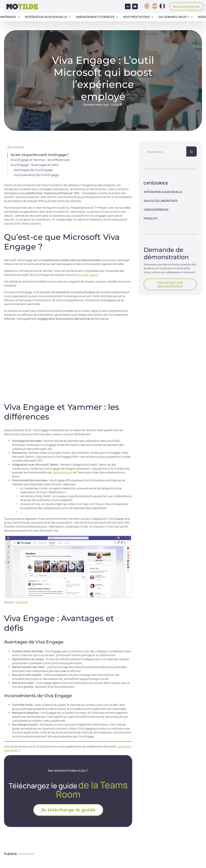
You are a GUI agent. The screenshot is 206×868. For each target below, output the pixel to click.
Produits (150, 218)
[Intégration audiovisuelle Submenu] (70, 17)
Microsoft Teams (87, 275)
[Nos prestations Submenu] (152, 17)
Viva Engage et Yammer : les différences (40, 160)
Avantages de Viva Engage (33, 170)
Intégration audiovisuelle (46, 17)
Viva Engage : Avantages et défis (35, 165)
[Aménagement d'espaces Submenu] (117, 17)
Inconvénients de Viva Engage (36, 175)
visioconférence (62, 472)
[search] (192, 152)
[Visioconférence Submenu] (19, 17)
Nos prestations (137, 17)
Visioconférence (156, 210)
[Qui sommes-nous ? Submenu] (192, 17)
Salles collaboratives (161, 201)
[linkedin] (128, 6)
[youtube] (135, 6)
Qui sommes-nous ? (174, 17)
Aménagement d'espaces (95, 17)
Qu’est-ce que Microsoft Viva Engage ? (40, 155)
